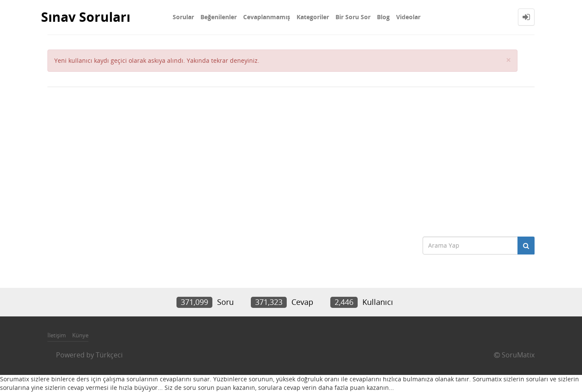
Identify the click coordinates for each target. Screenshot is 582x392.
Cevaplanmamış (267, 17)
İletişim (57, 335)
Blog (383, 17)
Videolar (408, 17)
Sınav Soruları (86, 17)
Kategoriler (313, 17)
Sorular (183, 17)
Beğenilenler (219, 17)
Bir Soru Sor (353, 17)
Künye (80, 335)
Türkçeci (109, 355)
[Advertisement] (291, 160)
